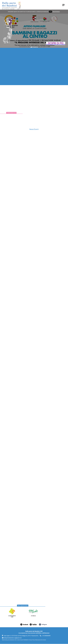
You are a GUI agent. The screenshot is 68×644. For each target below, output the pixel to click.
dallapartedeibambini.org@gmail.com (13, 638)
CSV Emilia (33, 616)
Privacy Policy (32, 640)
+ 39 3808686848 (46, 636)
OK (50, 12)
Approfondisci (56, 12)
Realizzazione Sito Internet (41, 640)
